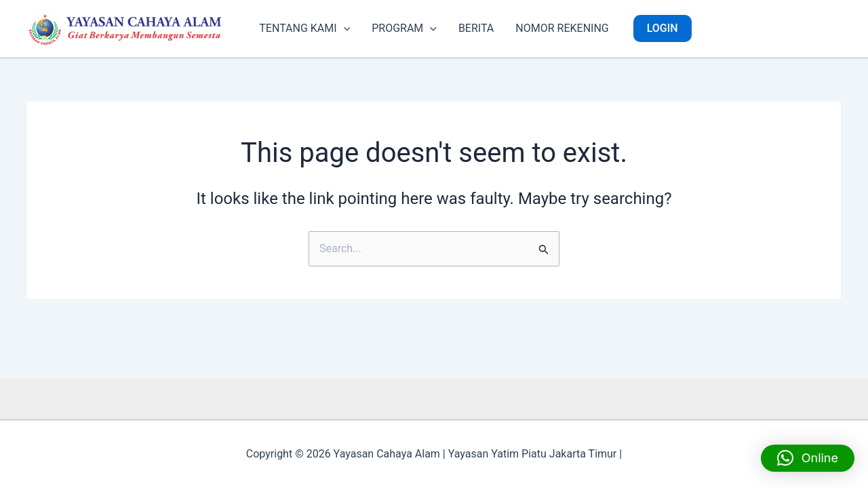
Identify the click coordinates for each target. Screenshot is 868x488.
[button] (344, 28)
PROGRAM (404, 28)
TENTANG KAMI (304, 28)
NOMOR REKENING (562, 28)
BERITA (476, 28)
